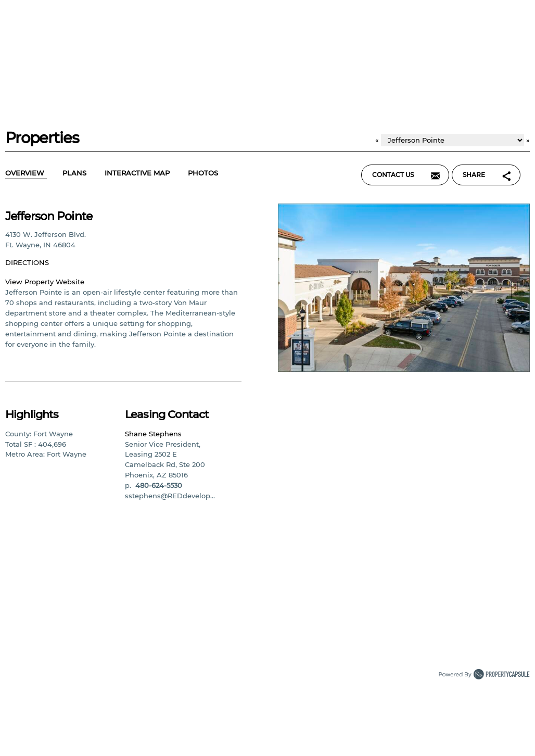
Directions (28, 262)
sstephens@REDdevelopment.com (185, 496)
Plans (76, 173)
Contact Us (408, 173)
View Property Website (45, 282)
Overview (26, 173)
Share (490, 173)
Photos (204, 173)
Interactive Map (138, 173)
